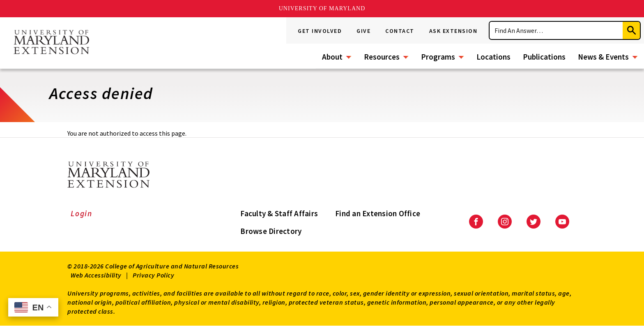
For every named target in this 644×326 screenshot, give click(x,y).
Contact (400, 31)
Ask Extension (453, 31)
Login (82, 213)
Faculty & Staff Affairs (279, 213)
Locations (493, 57)
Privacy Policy (153, 275)
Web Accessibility (96, 275)
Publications (544, 57)
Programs (438, 57)
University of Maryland (322, 8)
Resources (382, 57)
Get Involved (320, 31)
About (332, 57)
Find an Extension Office (378, 213)
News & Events (603, 57)
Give (363, 31)
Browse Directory (271, 231)
